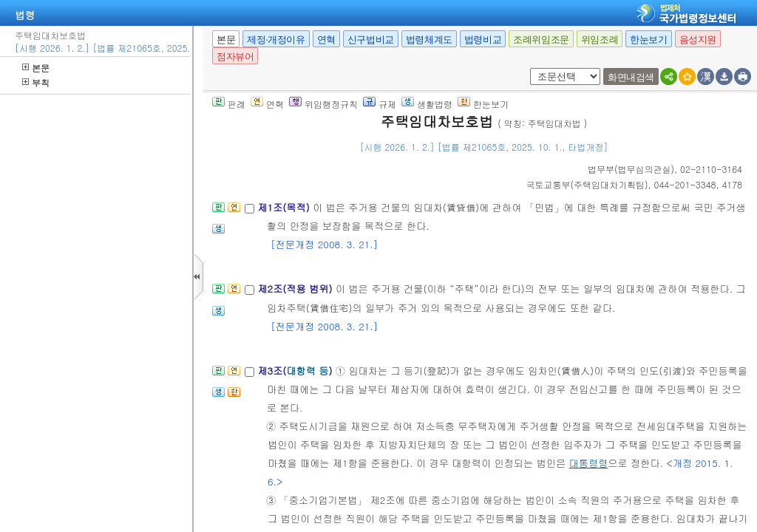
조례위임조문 (541, 40)
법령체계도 (429, 40)
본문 (36, 68)
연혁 (326, 40)
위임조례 (600, 40)
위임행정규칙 (323, 104)
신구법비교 (371, 40)
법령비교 (483, 40)
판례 (229, 104)
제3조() (296, 371)
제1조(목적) (285, 207)
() (631, 169)
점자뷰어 (235, 57)
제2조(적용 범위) (296, 289)
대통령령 (589, 463)
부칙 (36, 82)
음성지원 (698, 40)
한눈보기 (648, 40)
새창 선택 (527, 68)
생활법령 (427, 104)
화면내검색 (631, 77)
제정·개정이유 (276, 40)
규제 (380, 104)
